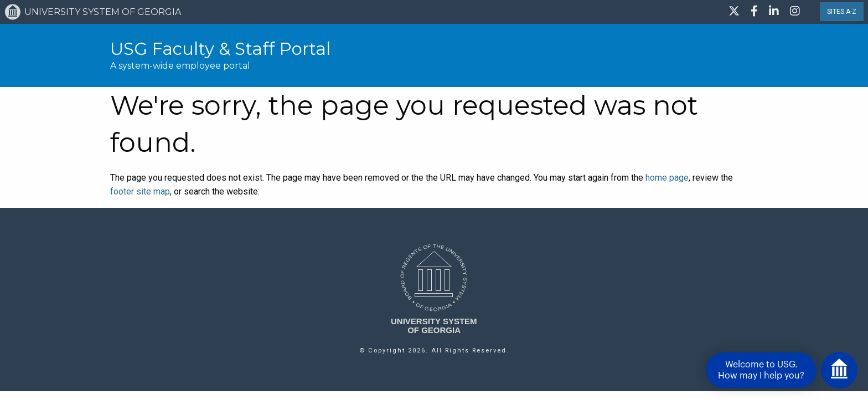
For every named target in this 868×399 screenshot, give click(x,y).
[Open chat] (839, 370)
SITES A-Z (842, 12)
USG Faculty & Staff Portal (220, 49)
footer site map (140, 191)
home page (667, 178)
